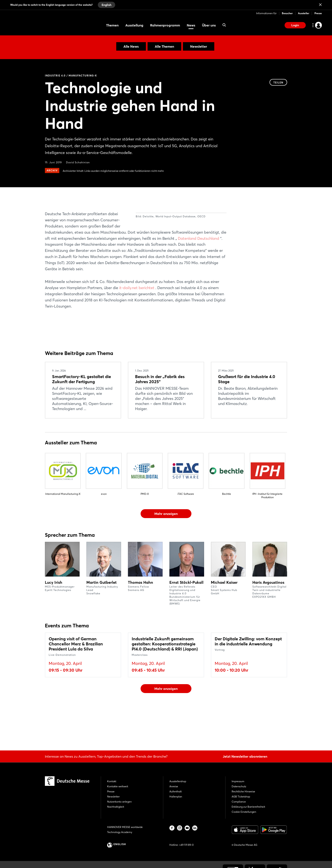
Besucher (287, 13)
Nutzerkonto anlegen (119, 802)
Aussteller (304, 13)
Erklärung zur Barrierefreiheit (248, 807)
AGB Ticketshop (241, 797)
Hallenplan (176, 797)
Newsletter (199, 46)
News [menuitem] (191, 25)
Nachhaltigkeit (116, 807)
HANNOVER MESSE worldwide (125, 827)
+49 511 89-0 (186, 845)
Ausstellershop (178, 781)
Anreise (174, 786)
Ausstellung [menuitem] (134, 25)
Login (295, 25)
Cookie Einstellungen (244, 812)
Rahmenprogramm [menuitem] (165, 25)
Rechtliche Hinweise (243, 791)
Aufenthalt (176, 791)
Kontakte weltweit (118, 786)
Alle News (131, 46)
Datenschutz (239, 786)
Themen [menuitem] (112, 25)
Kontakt (112, 781)
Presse (318, 13)
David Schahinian (78, 162)
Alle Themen (164, 46)
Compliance (239, 802)
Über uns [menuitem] (209, 25)
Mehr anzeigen (166, 544)
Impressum (238, 781)
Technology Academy (120, 832)
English (107, 5)
